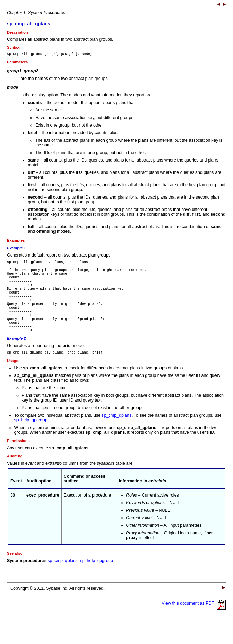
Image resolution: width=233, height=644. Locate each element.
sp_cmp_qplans (117, 436)
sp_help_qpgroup (30, 441)
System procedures (27, 581)
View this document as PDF (194, 624)
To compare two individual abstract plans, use (58, 436)
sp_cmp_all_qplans (29, 24)
